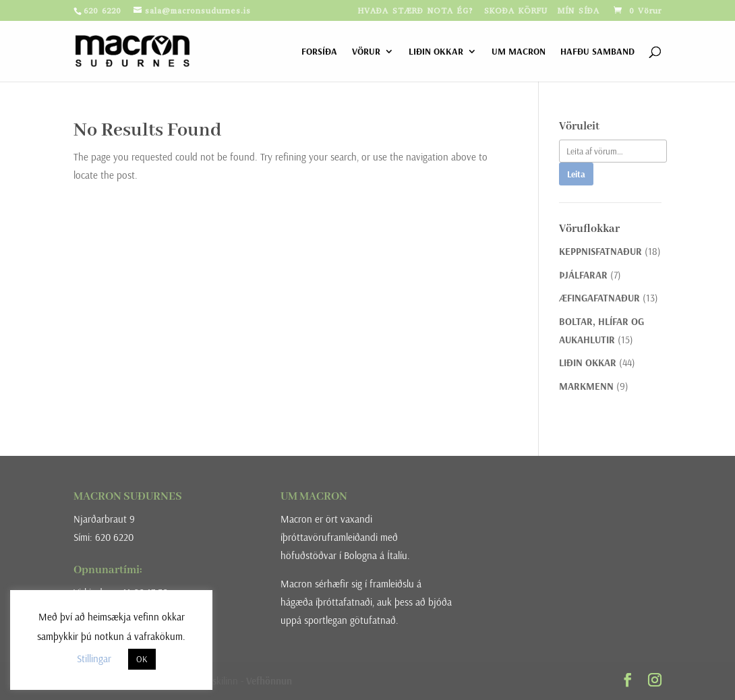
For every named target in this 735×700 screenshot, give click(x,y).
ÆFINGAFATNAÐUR (599, 298)
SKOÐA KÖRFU (516, 11)
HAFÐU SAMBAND (597, 52)
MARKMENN (586, 386)
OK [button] (142, 659)
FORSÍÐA (319, 52)
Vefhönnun (269, 681)
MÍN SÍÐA (579, 11)
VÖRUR (366, 52)
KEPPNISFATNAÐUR (600, 251)
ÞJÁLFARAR (583, 275)
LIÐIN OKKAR (436, 52)
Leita (576, 174)
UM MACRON (519, 52)
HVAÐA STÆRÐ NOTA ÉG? (416, 11)
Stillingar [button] (94, 659)
